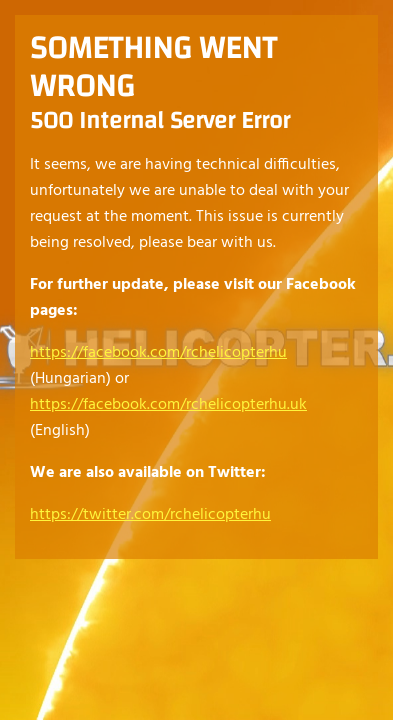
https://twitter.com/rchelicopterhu (150, 515)
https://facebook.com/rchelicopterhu (158, 353)
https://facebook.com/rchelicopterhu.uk (168, 405)
